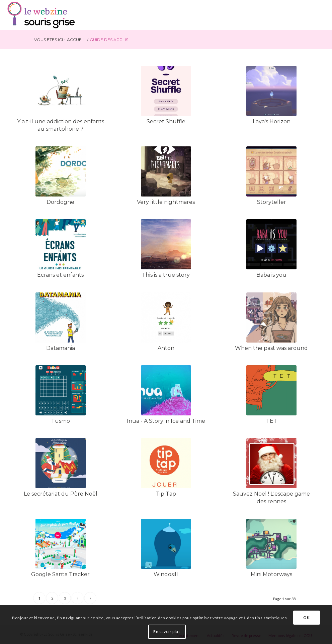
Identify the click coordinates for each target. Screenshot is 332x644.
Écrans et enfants (60, 275)
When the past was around (271, 348)
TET (272, 421)
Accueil (76, 40)
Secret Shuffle (166, 121)
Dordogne (60, 202)
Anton (166, 348)
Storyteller (272, 202)
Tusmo (61, 421)
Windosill (166, 574)
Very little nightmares (166, 202)
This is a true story (166, 275)
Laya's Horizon (272, 121)
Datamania (61, 348)
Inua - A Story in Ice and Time (166, 421)
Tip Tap (166, 494)
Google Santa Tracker (60, 574)
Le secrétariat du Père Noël (61, 494)
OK (306, 617)
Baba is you (271, 275)
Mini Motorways (271, 574)
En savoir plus (167, 631)
